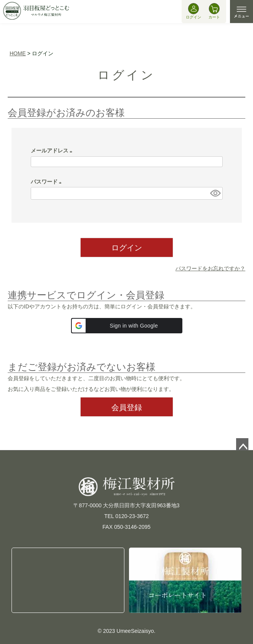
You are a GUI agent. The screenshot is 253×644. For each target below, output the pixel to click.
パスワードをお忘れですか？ (210, 268)
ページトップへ (242, 444)
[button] (127, 326)
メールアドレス (53, 151)
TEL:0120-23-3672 (68, 580)
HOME (18, 53)
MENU (241, 12)
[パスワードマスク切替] (215, 193)
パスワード (48, 182)
